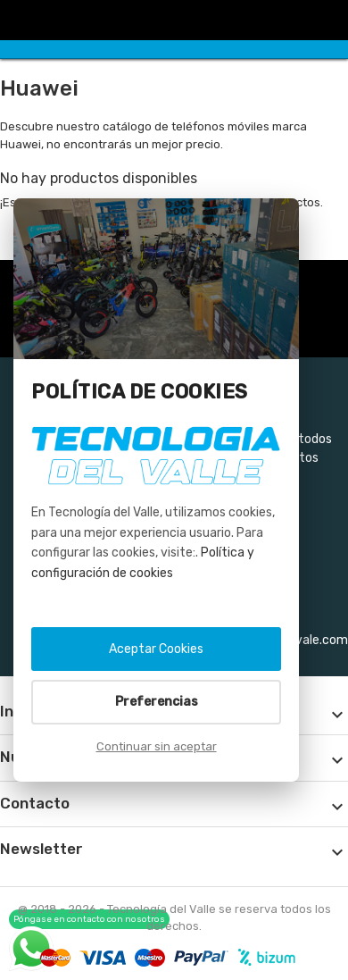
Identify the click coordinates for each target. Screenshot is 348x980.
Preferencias (157, 702)
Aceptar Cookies (156, 649)
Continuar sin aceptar (157, 746)
